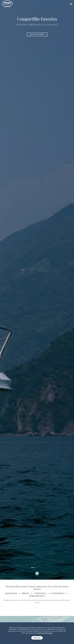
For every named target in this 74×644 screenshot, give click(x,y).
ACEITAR (37, 638)
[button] (33, 568)
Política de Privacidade (45, 633)
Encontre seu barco (37, 34)
